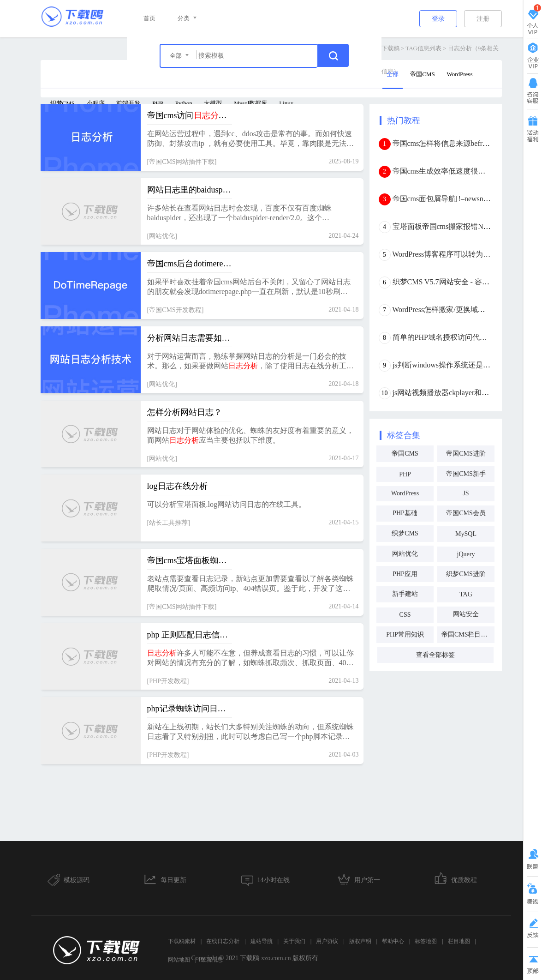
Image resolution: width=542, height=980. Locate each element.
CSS (405, 615)
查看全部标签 (435, 655)
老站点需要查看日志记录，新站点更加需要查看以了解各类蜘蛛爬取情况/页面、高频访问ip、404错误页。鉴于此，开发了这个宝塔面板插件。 (250, 584)
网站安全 (466, 614)
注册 (483, 19)
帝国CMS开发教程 (175, 310)
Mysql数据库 (250, 103)
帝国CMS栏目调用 (468, 634)
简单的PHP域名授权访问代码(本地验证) (457, 337)
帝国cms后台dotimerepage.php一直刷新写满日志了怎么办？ (190, 264)
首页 (149, 18)
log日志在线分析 (177, 486)
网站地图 (179, 960)
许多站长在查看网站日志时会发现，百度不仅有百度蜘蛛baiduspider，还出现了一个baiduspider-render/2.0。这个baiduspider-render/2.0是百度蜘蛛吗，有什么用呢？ (239, 213)
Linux (286, 103)
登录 (438, 19)
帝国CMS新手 (466, 474)
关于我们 (294, 941)
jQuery (466, 554)
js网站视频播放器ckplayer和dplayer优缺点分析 (467, 393)
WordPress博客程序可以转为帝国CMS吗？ (460, 254)
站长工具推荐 (168, 523)
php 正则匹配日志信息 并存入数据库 (190, 635)
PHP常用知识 (405, 634)
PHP (158, 103)
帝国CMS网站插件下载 (182, 162)
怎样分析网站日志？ (185, 412)
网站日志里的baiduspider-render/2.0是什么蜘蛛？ (190, 190)
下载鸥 (390, 48)
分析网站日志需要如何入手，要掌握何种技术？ (190, 338)
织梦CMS (63, 103)
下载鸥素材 (182, 941)
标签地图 (426, 941)
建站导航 (262, 941)
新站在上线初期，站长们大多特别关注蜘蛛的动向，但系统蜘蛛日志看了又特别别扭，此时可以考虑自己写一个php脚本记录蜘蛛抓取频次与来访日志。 (250, 732)
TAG (466, 594)
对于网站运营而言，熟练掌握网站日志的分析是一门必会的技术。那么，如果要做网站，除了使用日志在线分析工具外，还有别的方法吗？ (250, 362)
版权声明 (360, 941)
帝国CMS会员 (466, 513)
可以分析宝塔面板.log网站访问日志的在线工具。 (226, 504)
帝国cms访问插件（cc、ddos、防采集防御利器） (190, 115)
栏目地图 (459, 941)
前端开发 (128, 103)
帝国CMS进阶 (466, 454)
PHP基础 (405, 513)
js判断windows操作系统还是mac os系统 (456, 365)
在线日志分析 (223, 941)
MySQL (466, 534)
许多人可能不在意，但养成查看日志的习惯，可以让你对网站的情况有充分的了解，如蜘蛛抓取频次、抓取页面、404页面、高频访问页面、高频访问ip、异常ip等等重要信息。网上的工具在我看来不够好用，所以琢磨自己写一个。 (250, 658)
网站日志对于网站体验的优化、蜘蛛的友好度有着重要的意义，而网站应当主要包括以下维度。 (250, 435)
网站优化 (162, 236)
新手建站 (405, 594)
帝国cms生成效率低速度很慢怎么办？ (454, 171)
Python (184, 103)
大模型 (213, 103)
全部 (393, 74)
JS (466, 493)
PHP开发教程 (168, 681)
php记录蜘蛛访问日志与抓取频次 (190, 709)
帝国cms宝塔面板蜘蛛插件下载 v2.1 (190, 560)
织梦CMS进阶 (466, 574)
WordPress (459, 74)
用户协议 (327, 941)
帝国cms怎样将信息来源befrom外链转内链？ (465, 143)
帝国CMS (422, 74)
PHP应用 (405, 574)
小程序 (96, 103)
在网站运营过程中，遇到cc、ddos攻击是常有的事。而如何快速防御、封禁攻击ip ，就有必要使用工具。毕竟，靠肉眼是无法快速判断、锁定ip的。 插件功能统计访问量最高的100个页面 (250, 139)
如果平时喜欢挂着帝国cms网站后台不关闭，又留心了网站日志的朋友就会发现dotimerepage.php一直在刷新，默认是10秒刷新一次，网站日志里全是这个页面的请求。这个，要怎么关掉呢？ (250, 287)
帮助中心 (393, 941)
